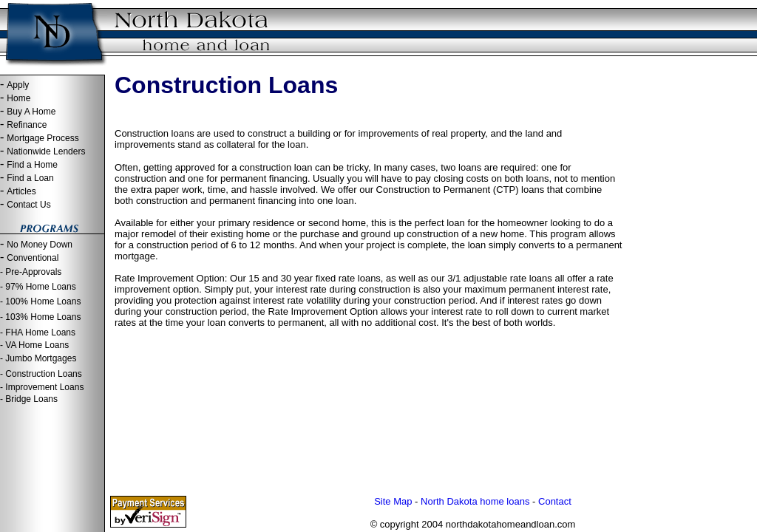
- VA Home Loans (34, 345)
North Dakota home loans (475, 501)
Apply (18, 85)
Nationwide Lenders (46, 151)
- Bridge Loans (29, 399)
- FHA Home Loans (38, 332)
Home (18, 98)
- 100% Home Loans (40, 301)
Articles (21, 191)
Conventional (33, 258)
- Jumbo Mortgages (38, 358)
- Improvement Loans (42, 387)
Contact (555, 501)
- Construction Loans (41, 374)
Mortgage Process (43, 138)
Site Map (393, 501)
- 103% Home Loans (40, 317)
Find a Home (32, 165)
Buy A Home (31, 112)
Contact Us (28, 205)
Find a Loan (30, 178)
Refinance (27, 125)
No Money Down (40, 245)
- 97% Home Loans (38, 287)
